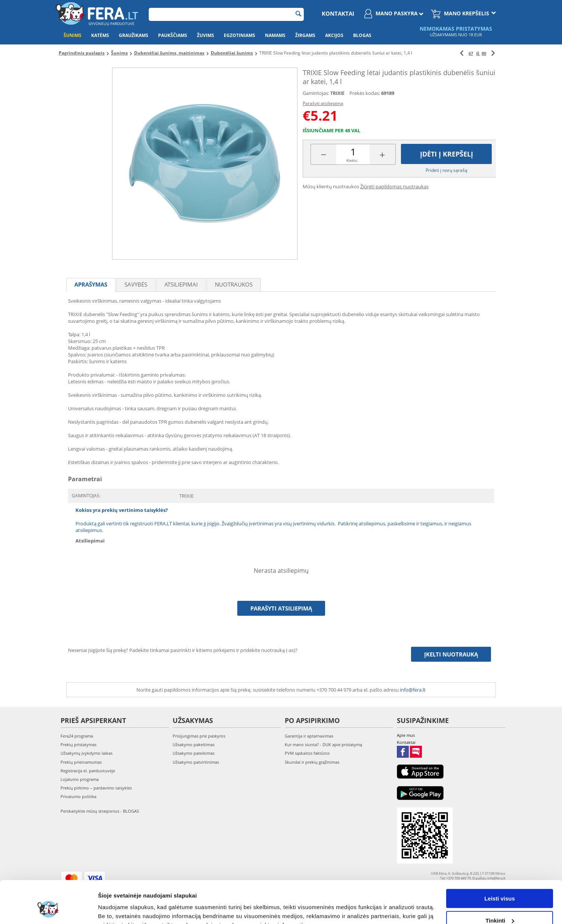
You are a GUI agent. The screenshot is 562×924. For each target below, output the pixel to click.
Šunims (72, 35)
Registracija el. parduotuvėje (88, 771)
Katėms (100, 35)
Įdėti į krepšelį (447, 154)
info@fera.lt (413, 690)
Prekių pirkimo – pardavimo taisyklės (96, 788)
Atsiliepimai (181, 284)
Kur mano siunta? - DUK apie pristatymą (323, 744)
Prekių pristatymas (78, 744)
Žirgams (305, 35)
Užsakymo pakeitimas (194, 744)
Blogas (362, 35)
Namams (275, 35)
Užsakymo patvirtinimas (196, 762)
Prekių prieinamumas (81, 762)
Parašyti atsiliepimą (323, 103)
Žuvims (206, 35)
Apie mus (406, 735)
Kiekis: (352, 160)
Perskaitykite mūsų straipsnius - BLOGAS (100, 811)
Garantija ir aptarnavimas (309, 736)
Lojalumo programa (80, 779)
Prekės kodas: (365, 93)
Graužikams (134, 35)
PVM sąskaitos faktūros (307, 753)
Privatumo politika (78, 796)
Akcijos (334, 35)
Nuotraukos (234, 284)
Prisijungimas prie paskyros (199, 736)
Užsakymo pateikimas (194, 753)
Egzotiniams (240, 35)
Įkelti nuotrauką (451, 654)
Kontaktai (338, 13)
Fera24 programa (77, 736)
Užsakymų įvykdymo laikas (87, 753)
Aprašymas (91, 284)
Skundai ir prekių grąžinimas (312, 762)
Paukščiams (173, 35)
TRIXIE (337, 93)
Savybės (136, 284)
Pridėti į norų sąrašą (447, 170)
